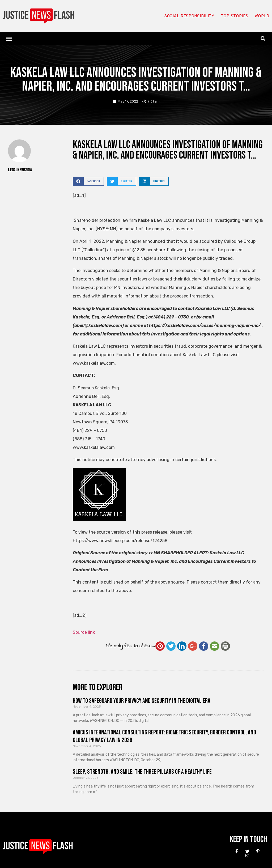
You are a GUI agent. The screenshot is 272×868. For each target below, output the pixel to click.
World (262, 16)
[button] (9, 39)
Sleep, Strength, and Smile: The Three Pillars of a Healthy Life (142, 772)
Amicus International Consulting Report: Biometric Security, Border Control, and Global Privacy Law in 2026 (164, 736)
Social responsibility (189, 16)
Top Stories (234, 16)
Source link (84, 632)
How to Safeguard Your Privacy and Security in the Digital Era (142, 701)
